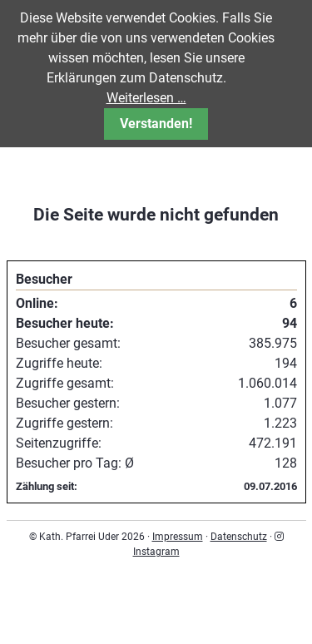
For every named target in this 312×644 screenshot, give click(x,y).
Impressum (178, 537)
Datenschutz (239, 537)
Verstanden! (156, 124)
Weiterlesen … (146, 98)
